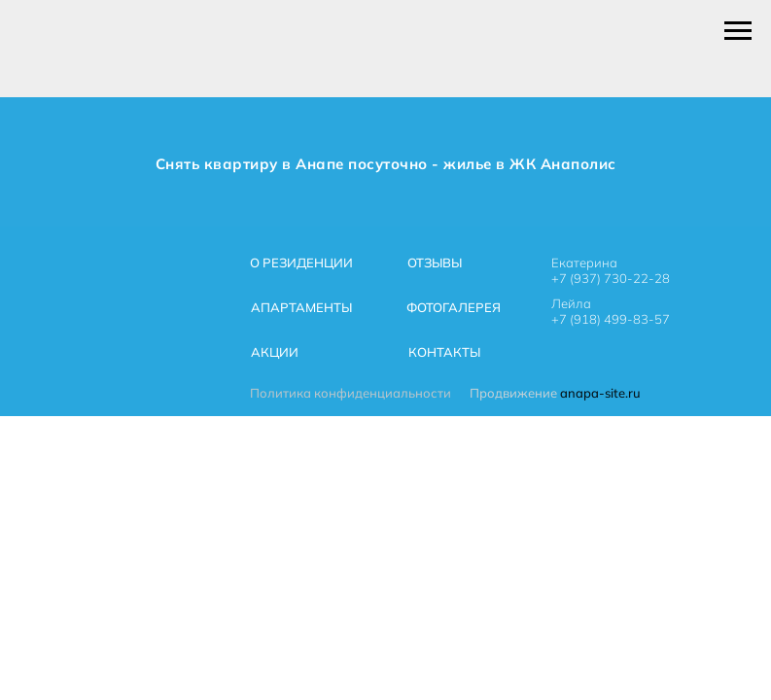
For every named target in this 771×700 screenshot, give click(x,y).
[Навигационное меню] (738, 31)
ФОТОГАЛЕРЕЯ (454, 307)
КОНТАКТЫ (444, 352)
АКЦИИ (275, 352)
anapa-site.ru (600, 393)
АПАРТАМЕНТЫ (301, 307)
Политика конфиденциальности (350, 393)
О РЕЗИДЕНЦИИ (301, 262)
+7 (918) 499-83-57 (611, 319)
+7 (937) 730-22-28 (611, 278)
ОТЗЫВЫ (435, 262)
